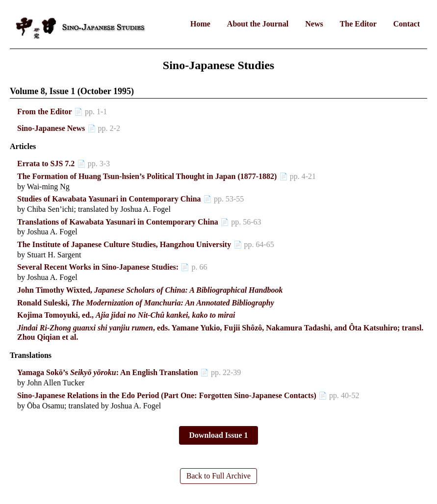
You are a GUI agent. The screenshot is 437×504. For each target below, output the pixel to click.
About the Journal (258, 24)
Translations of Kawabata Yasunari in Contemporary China (118, 222)
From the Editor (45, 112)
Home (200, 24)
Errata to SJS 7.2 (46, 164)
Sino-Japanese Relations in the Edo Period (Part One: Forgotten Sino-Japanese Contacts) (167, 395)
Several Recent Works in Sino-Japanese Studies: (98, 267)
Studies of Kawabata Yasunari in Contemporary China (109, 199)
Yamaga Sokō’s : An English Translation (108, 372)
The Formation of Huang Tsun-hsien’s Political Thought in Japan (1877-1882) (147, 176)
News (314, 24)
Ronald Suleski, (146, 303)
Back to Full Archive (219, 476)
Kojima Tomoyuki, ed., (126, 315)
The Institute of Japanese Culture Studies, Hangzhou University (124, 244)
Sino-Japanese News (51, 128)
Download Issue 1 (218, 435)
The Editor (358, 24)
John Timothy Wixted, (150, 290)
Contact (407, 24)
